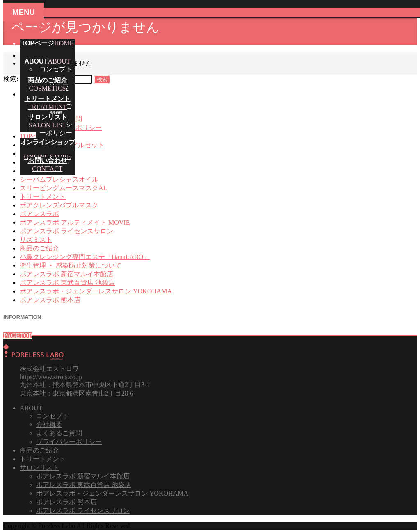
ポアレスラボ (39, 214)
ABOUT (31, 408)
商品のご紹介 (39, 248)
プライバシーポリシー (69, 442)
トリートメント (43, 197)
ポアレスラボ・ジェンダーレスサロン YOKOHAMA (96, 291)
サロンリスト (39, 467)
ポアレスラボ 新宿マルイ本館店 (66, 274)
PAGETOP (18, 336)
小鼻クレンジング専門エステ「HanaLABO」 (85, 257)
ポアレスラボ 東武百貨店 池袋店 (67, 283)
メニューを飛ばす (30, 28)
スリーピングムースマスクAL (63, 188)
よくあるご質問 (59, 433)
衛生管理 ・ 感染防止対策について (71, 265)
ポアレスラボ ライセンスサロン (66, 231)
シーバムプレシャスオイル (59, 179)
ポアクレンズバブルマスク (59, 205)
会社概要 (49, 424)
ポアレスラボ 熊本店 (50, 300)
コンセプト (56, 69)
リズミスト (36, 240)
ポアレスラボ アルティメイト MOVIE (75, 222)
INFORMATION (22, 317)
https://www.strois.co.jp (51, 377)
